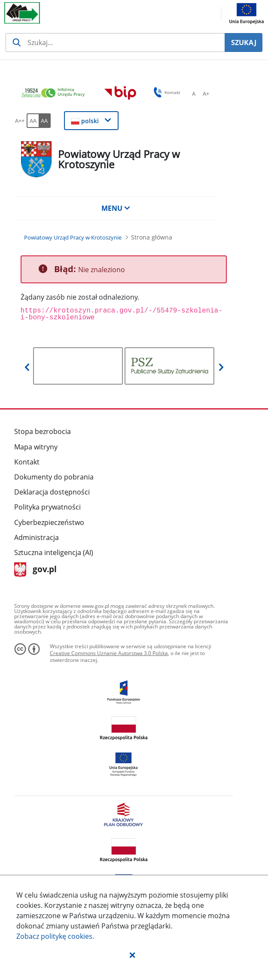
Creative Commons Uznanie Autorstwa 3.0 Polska (109, 653)
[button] (132, 955)
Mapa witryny (36, 447)
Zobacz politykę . (55, 936)
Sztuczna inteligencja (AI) (54, 552)
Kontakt (27, 462)
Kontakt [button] (166, 92)
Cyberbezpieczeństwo (49, 522)
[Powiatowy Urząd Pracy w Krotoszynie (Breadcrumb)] (73, 237)
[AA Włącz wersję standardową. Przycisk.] (33, 121)
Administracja (37, 537)
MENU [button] (116, 208)
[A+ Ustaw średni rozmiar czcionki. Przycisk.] (206, 94)
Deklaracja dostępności (52, 492)
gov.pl (35, 570)
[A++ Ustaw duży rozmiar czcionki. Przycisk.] (20, 121)
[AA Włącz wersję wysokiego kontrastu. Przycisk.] (45, 121)
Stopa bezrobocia (43, 431)
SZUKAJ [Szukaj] (244, 42)
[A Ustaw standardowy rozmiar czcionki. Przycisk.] (194, 94)
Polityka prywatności (47, 507)
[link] (55, 93)
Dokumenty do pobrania (54, 477)
